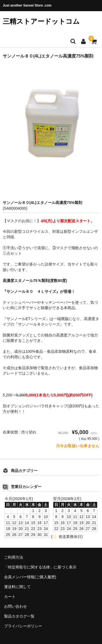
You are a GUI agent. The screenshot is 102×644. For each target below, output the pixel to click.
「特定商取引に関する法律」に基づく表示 (40, 567)
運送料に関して (17, 587)
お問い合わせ (16, 606)
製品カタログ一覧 (19, 616)
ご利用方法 (14, 557)
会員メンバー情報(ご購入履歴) (30, 577)
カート (10, 597)
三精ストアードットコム (41, 21)
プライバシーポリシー (23, 626)
